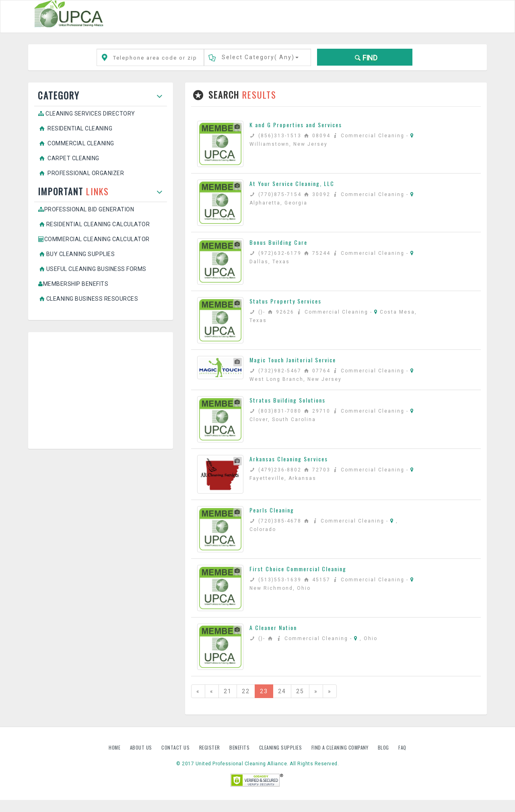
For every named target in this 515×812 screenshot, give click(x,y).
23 (264, 691)
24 (282, 691)
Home (115, 747)
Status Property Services (285, 301)
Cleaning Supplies (281, 747)
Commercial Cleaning (76, 143)
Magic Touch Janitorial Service (293, 360)
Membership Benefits (73, 284)
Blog (384, 747)
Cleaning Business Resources (88, 299)
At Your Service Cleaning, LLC (292, 183)
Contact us (176, 747)
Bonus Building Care (278, 242)
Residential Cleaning (75, 128)
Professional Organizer (81, 173)
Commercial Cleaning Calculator (94, 239)
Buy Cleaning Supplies (76, 254)
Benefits (240, 747)
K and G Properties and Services (296, 125)
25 (300, 691)
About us (142, 747)
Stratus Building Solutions (287, 400)
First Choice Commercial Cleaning (298, 569)
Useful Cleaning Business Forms (92, 269)
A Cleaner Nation (273, 627)
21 (228, 691)
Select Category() (260, 57)
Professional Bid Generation (86, 209)
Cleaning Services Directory (87, 114)
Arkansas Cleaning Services (289, 459)
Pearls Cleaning (272, 510)
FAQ (402, 747)
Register (210, 747)
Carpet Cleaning (69, 158)
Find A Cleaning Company (341, 747)
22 (246, 691)
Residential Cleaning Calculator (94, 224)
